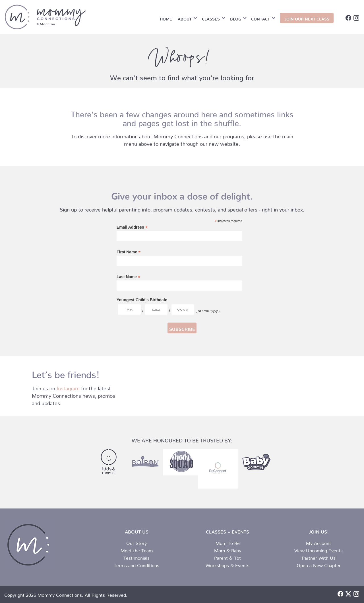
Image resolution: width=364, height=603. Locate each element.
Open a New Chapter (319, 564)
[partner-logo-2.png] (145, 462)
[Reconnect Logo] (218, 469)
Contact (260, 18)
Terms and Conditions (136, 564)
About (185, 18)
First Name (129, 252)
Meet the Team (137, 549)
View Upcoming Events (318, 549)
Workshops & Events (227, 564)
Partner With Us (319, 557)
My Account (318, 542)
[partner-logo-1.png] (256, 462)
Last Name (128, 277)
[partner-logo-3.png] (108, 462)
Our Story (136, 542)
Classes (211, 18)
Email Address (132, 227)
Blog (236, 18)
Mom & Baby (228, 549)
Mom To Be (228, 542)
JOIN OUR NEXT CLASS (307, 18)
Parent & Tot (227, 557)
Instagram (68, 387)
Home (166, 18)
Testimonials (136, 557)
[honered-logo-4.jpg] (180, 462)
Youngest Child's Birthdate (142, 300)
